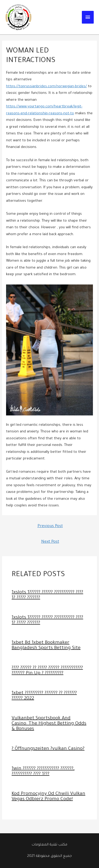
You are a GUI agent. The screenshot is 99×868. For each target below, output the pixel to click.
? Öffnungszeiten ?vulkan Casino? (48, 749)
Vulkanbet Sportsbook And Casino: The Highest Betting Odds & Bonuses (49, 724)
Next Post (50, 542)
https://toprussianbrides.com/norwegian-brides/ (46, 87)
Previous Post (50, 526)
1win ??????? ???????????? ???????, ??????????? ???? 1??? (43, 771)
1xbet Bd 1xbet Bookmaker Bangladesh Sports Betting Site (46, 646)
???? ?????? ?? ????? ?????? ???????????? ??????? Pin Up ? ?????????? (47, 671)
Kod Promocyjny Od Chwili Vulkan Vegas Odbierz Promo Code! (48, 797)
